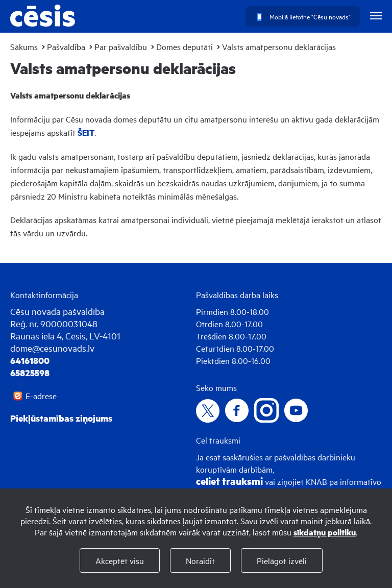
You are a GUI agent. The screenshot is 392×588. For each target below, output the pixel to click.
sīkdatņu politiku (325, 532)
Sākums (24, 46)
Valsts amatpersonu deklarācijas (279, 46)
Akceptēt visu (120, 560)
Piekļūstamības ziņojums (61, 418)
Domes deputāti (185, 46)
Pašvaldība (66, 46)
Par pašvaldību (121, 46)
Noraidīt (200, 560)
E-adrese (41, 396)
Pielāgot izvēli (282, 560)
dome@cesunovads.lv (52, 348)
